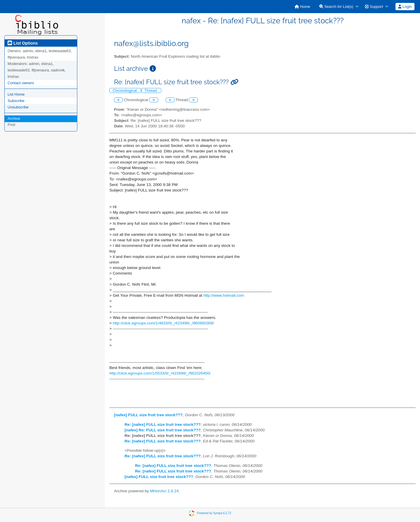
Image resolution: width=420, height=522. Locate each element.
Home (302, 7)
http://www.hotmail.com (224, 295)
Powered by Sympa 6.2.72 (214, 513)
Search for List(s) (336, 7)
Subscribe (16, 101)
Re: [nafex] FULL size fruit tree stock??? (163, 425)
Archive (14, 118)
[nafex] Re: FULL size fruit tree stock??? (163, 430)
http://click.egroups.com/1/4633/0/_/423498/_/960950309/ (163, 323)
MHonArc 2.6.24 (164, 491)
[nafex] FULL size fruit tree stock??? (148, 415)
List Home (16, 94)
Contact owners (21, 83)
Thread (151, 90)
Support (374, 7)
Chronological (125, 90)
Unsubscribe (18, 107)
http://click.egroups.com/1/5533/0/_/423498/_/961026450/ (160, 373)
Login (405, 7)
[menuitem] (302, 7)
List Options (23, 43)
